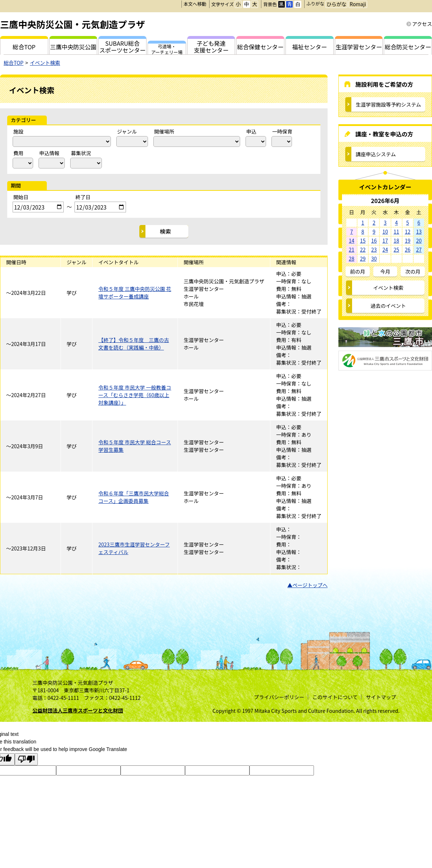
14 (352, 240)
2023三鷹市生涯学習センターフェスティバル (134, 548)
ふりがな (315, 3)
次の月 (413, 271)
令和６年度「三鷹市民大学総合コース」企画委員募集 (134, 497)
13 (419, 231)
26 (408, 249)
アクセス (422, 24)
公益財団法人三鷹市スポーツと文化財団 (78, 710)
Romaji (358, 4)
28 (352, 258)
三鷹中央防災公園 (73, 47)
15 (363, 240)
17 (385, 240)
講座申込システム (376, 154)
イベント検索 (45, 63)
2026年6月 (385, 201)
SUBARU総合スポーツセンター (122, 47)
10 (385, 231)
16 (374, 240)
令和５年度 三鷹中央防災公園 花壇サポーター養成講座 (135, 293)
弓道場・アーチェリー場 (167, 49)
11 (396, 231)
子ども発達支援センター (211, 47)
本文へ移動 (195, 4)
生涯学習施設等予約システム (388, 104)
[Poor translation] (26, 759)
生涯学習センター (359, 47)
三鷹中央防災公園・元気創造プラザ (73, 24)
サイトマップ (381, 697)
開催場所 (164, 131)
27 (419, 249)
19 (408, 240)
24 (385, 249)
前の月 (357, 271)
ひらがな (336, 4)
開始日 (21, 197)
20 (419, 240)
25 (396, 249)
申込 (251, 131)
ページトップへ (310, 585)
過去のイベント (388, 306)
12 (408, 231)
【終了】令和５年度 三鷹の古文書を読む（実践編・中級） (134, 344)
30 (374, 258)
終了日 (83, 197)
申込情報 (49, 153)
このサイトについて (335, 697)
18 (396, 240)
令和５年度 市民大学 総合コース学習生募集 (135, 446)
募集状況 (81, 153)
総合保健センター (260, 47)
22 (363, 249)
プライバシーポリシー (279, 697)
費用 (18, 153)
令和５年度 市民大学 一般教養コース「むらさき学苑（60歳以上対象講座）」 (135, 395)
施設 (18, 131)
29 (363, 258)
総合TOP (13, 63)
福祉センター (310, 47)
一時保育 (282, 131)
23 (374, 249)
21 (352, 249)
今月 (385, 271)
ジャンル (127, 131)
